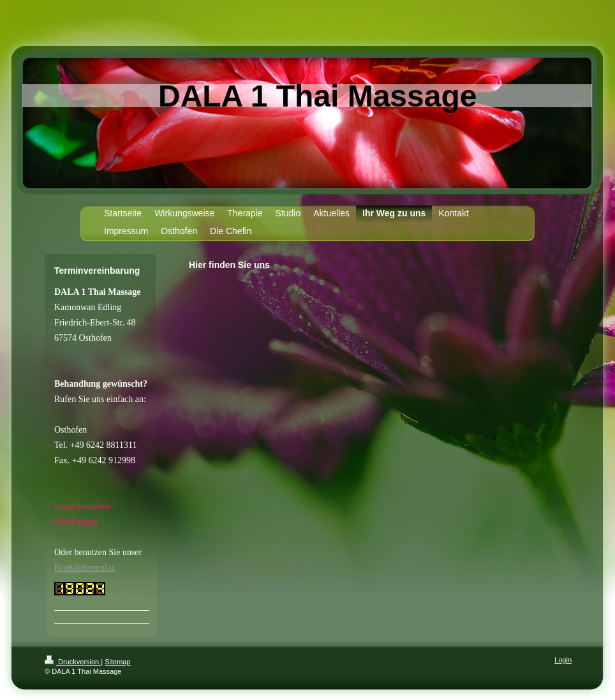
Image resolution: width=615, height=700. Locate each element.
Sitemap (117, 662)
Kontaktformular (84, 568)
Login (563, 660)
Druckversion (73, 662)
